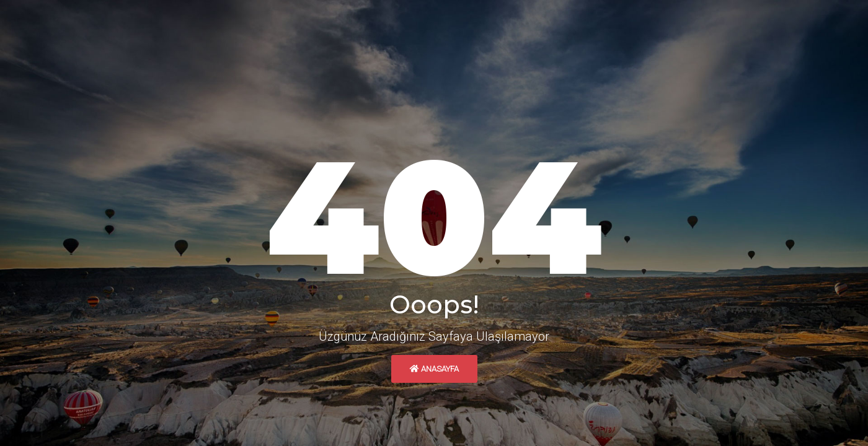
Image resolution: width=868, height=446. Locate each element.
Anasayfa (434, 369)
